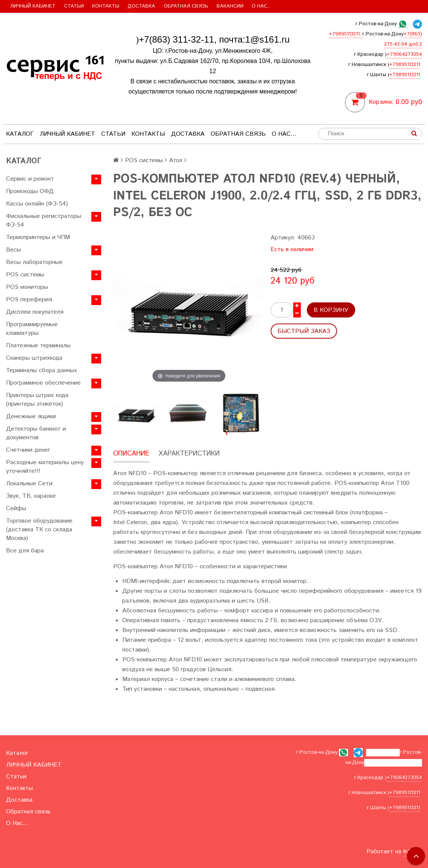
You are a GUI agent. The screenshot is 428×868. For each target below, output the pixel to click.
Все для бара (25, 551)
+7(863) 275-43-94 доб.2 (393, 763)
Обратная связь (186, 6)
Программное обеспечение (43, 383)
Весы (13, 250)
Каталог (20, 134)
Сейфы (16, 508)
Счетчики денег (28, 450)
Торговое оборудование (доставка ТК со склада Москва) (39, 530)
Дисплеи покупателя (35, 312)
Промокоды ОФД (30, 191)
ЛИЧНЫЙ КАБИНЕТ (33, 6)
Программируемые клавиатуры (32, 329)
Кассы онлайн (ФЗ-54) (37, 204)
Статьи (74, 6)
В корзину (331, 310)
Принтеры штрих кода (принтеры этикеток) (37, 400)
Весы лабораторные (34, 262)
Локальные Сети (29, 484)
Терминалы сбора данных (42, 370)
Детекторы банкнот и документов (36, 433)
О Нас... (261, 6)
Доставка (141, 6)
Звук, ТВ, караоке (31, 496)
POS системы (25, 275)
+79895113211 (405, 65)
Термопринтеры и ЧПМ (38, 237)
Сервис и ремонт (30, 179)
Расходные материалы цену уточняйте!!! (45, 467)
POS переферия (29, 300)
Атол (176, 160)
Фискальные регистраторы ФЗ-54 (44, 221)
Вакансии (230, 6)
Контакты (106, 6)
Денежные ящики (31, 416)
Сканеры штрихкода (34, 358)
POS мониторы (27, 287)
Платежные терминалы (38, 346)
